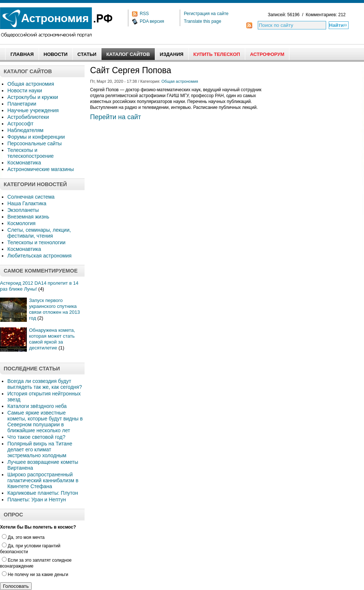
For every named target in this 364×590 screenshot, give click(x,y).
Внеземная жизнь (28, 217)
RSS (144, 14)
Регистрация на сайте (206, 14)
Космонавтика (24, 163)
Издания (172, 54)
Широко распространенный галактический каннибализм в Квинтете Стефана (43, 480)
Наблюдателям (25, 130)
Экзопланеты (23, 210)
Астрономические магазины (41, 169)
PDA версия (152, 21)
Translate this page (203, 21)
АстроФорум (267, 54)
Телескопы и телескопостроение (31, 153)
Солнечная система (31, 197)
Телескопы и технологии (36, 242)
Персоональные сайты (35, 143)
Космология (22, 223)
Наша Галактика (27, 203)
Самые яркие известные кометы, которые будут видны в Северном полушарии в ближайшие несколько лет (45, 422)
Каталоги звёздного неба (37, 406)
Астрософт (20, 124)
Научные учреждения (33, 110)
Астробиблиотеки (28, 117)
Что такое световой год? (36, 437)
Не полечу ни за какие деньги (35, 575)
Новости (56, 54)
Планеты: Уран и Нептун (37, 500)
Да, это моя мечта (23, 537)
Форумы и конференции (36, 137)
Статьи (87, 54)
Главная (22, 54)
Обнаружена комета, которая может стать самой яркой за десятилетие (52, 339)
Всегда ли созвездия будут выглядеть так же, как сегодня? (45, 384)
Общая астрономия (31, 84)
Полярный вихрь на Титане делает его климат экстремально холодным (40, 449)
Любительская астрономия (40, 256)
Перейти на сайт (116, 117)
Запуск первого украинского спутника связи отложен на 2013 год (54, 309)
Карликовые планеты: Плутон (43, 493)
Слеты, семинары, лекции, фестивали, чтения (39, 233)
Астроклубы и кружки (33, 97)
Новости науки (25, 90)
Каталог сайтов (128, 54)
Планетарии (22, 104)
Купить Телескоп (217, 54)
